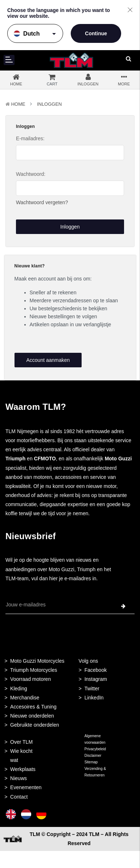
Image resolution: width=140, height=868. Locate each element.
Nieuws (18, 778)
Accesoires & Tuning (33, 707)
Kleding (19, 689)
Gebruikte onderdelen (35, 725)
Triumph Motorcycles (34, 670)
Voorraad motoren (30, 679)
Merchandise (25, 698)
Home (18, 104)
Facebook (96, 670)
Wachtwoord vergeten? (42, 202)
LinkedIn (94, 698)
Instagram (96, 679)
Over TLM (21, 742)
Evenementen (26, 787)
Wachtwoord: (31, 174)
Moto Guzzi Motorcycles (37, 661)
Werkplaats (23, 769)
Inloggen (50, 104)
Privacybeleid (95, 749)
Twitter (92, 689)
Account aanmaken (48, 360)
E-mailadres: (30, 138)
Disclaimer (93, 756)
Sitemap (91, 762)
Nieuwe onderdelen (32, 716)
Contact (19, 797)
